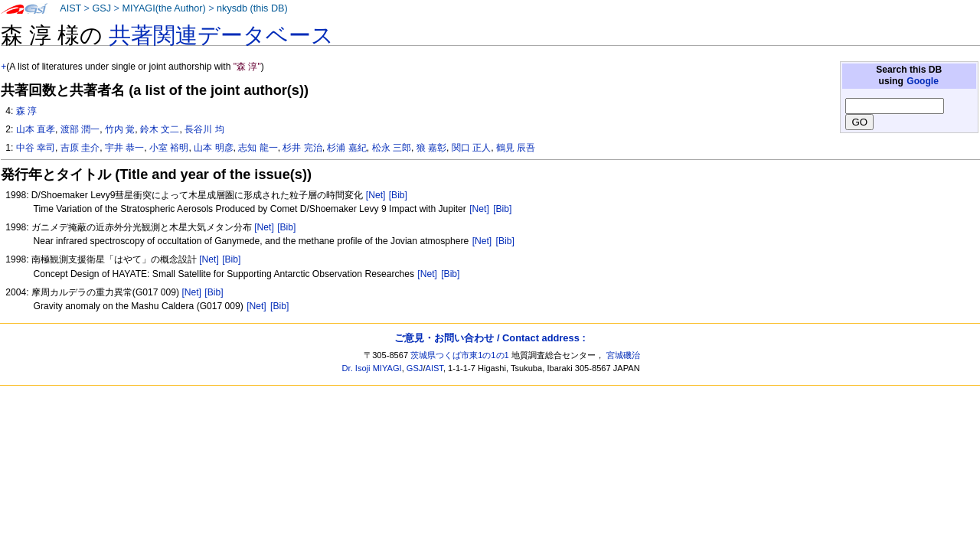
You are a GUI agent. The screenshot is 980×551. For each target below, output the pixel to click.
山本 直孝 (36, 129)
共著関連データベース (221, 35)
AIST (70, 8)
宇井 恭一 (124, 148)
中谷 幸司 (36, 148)
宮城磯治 (623, 355)
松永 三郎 (392, 148)
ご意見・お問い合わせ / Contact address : (490, 338)
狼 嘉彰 (431, 148)
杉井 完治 (302, 148)
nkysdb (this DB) (252, 8)
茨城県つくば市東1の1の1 (460, 355)
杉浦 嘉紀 (346, 148)
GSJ (101, 8)
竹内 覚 (120, 129)
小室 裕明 (169, 148)
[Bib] (398, 195)
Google (923, 81)
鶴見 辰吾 (516, 148)
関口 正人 (471, 148)
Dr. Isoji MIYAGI (372, 368)
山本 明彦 (213, 148)
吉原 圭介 (80, 148)
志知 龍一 (258, 148)
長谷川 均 (204, 129)
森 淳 (26, 111)
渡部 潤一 (80, 129)
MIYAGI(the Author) (163, 8)
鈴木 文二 (160, 129)
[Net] (376, 195)
